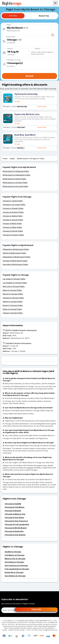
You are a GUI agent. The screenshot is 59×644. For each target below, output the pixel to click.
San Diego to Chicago (14, 562)
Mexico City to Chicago (15, 559)
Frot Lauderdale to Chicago (17, 569)
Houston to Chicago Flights (13, 298)
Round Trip (44, 16)
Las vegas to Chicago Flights (14, 279)
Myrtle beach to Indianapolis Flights (17, 175)
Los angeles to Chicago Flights (15, 283)
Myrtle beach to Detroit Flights (14, 179)
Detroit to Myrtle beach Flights (14, 253)
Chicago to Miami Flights (12, 223)
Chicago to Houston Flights (13, 235)
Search (30, 76)
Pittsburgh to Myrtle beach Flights (16, 249)
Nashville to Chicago (14, 572)
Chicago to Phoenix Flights (13, 212)
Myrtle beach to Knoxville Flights (15, 186)
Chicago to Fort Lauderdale (17, 524)
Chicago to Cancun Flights (13, 220)
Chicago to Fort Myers (15, 507)
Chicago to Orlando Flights (13, 208)
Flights (12, 159)
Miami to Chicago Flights (12, 290)
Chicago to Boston (13, 511)
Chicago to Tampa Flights (13, 201)
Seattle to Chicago (13, 552)
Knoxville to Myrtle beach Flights (15, 264)
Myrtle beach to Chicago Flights (15, 183)
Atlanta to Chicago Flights (13, 302)
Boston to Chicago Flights (13, 305)
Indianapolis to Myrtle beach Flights (17, 257)
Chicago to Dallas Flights (12, 227)
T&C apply (17, 101)
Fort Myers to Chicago (15, 555)
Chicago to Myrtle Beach (16, 528)
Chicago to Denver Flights (13, 231)
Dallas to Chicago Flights (12, 309)
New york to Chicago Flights (14, 286)
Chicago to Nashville (14, 531)
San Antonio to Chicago (15, 576)
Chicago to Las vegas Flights (14, 205)
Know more (42, 106)
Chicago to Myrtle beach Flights (15, 261)
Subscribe (36, 609)
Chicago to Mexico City (15, 514)
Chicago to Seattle (13, 504)
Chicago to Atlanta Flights (13, 216)
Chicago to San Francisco (16, 521)
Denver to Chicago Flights (13, 294)
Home (5, 159)
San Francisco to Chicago (16, 565)
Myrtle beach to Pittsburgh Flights (16, 171)
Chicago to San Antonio (15, 535)
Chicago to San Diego (14, 517)
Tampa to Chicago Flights (13, 313)
